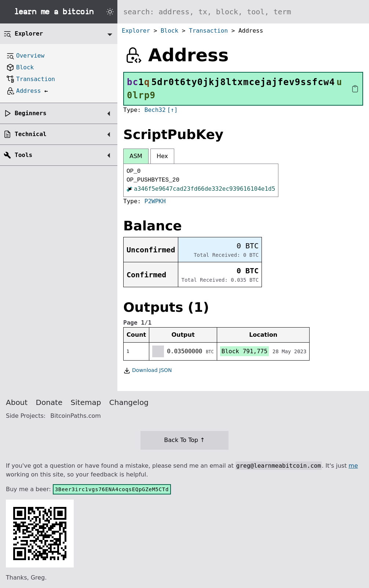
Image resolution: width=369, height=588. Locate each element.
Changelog (129, 402)
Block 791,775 (244, 351)
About (17, 402)
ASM (136, 156)
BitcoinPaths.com (76, 416)
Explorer (136, 31)
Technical (31, 134)
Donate (49, 402)
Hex (162, 156)
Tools (23, 155)
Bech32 (155, 110)
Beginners (31, 113)
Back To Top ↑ (184, 440)
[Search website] (243, 12)
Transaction (208, 31)
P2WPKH (155, 201)
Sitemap (86, 402)
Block (169, 31)
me (353, 466)
